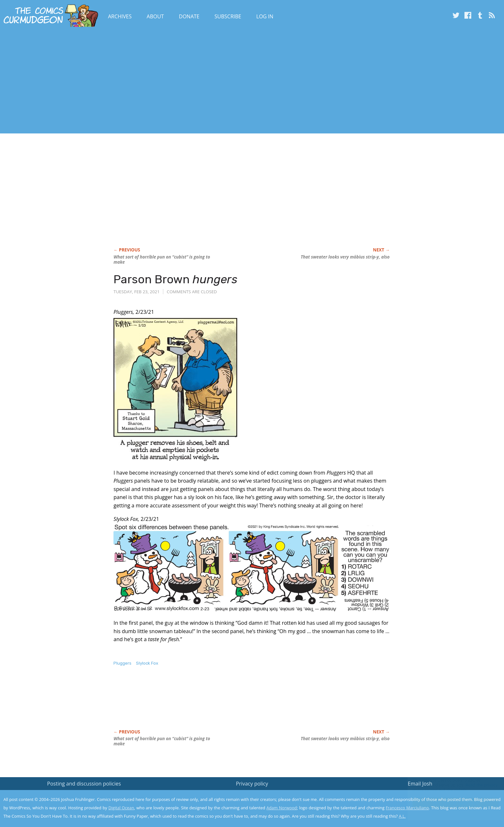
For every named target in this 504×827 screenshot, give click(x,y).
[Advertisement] (117, 81)
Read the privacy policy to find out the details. (447, 787)
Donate (189, 16)
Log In (265, 16)
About (155, 16)
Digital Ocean (121, 808)
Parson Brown (175, 279)
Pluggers (122, 663)
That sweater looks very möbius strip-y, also (345, 257)
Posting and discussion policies (84, 784)
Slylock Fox (147, 663)
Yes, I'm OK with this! (450, 803)
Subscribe (228, 16)
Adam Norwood (282, 808)
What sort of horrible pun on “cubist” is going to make (162, 259)
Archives (120, 16)
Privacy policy (252, 784)
